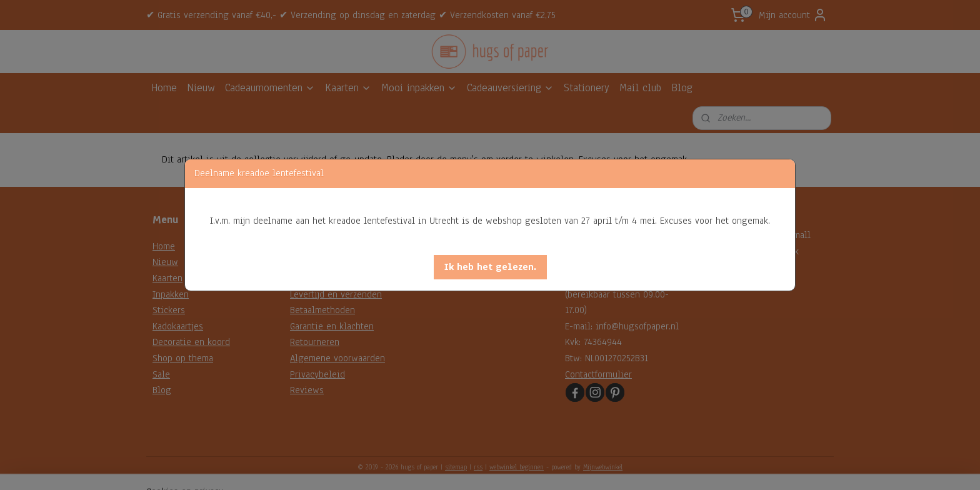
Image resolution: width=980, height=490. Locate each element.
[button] (490, 267)
